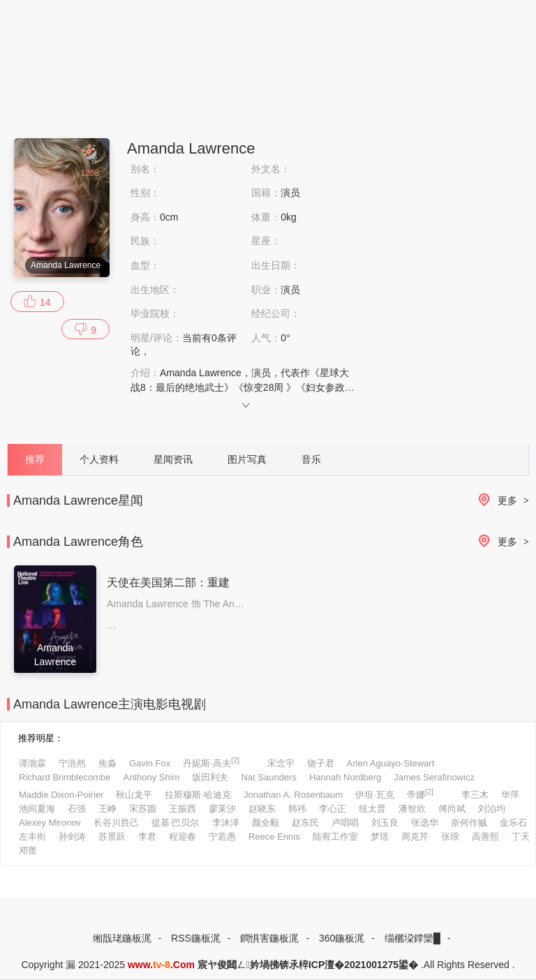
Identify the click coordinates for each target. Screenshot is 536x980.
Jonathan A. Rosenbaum (293, 795)
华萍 (510, 795)
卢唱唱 (345, 823)
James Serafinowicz (434, 777)
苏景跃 (112, 837)
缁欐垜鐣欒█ (412, 938)
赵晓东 (262, 809)
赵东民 (305, 823)
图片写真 (247, 459)
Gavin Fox (150, 763)
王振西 (183, 809)
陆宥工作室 (335, 837)
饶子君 (321, 763)
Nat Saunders (269, 777)
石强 (77, 809)
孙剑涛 (72, 837)
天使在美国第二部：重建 (168, 582)
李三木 (475, 795)
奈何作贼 (469, 823)
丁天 (521, 837)
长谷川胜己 (116, 823)
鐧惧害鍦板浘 (269, 938)
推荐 (35, 459)
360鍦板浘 (342, 938)
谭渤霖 (32, 763)
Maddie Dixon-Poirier (61, 795)
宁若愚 (222, 837)
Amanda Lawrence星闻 (78, 500)
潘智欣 (412, 809)
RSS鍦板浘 (196, 938)
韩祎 (297, 809)
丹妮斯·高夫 (211, 762)
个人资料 (99, 459)
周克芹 (415, 837)
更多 (501, 501)
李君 (147, 837)
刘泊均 (492, 809)
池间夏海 (37, 809)
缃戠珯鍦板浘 (122, 938)
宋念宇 (281, 763)
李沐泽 (226, 823)
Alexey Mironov (50, 823)
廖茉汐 (222, 809)
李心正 (333, 809)
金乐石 (513, 823)
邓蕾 (28, 851)
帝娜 (420, 794)
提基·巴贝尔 (176, 823)
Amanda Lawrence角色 (78, 542)
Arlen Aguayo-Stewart (391, 763)
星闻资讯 (173, 459)
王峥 (107, 809)
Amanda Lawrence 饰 (154, 604)
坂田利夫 (210, 777)
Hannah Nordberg (345, 777)
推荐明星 (36, 738)
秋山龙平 (134, 795)
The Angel (226, 604)
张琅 (450, 837)
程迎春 (183, 837)
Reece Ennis (274, 837)
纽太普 (372, 809)
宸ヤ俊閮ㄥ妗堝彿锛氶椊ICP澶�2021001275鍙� (308, 965)
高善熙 (485, 837)
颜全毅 (266, 823)
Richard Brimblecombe (65, 777)
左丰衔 (32, 837)
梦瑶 (380, 837)
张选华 (425, 823)
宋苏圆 (143, 809)
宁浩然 (72, 763)
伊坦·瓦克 (375, 795)
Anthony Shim (152, 777)
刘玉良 (385, 823)
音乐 (311, 459)
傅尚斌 (452, 809)
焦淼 (107, 763)
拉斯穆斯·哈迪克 (198, 795)
